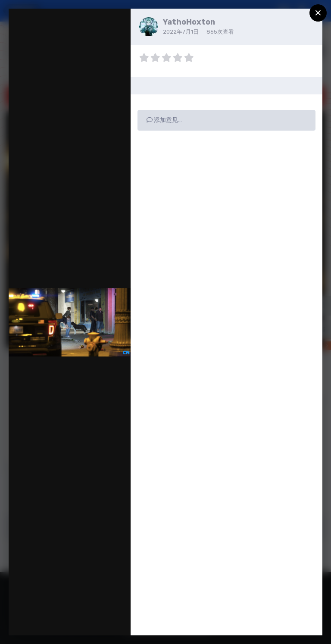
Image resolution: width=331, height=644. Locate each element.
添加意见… (164, 120)
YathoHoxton (189, 22)
